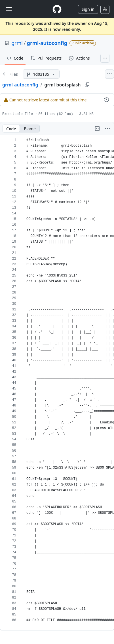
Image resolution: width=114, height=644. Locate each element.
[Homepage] (57, 9)
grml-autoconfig (47, 43)
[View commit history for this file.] (107, 100)
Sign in (88, 9)
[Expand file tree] (10, 74)
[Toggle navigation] (9, 9)
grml (17, 43)
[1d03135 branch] (41, 74)
